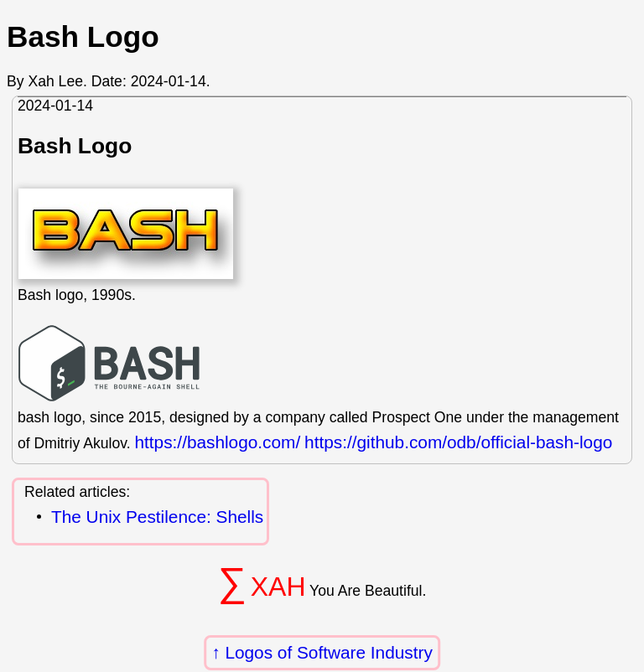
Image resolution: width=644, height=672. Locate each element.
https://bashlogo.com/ (217, 442)
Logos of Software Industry (328, 652)
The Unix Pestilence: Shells (157, 517)
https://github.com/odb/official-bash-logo (458, 442)
